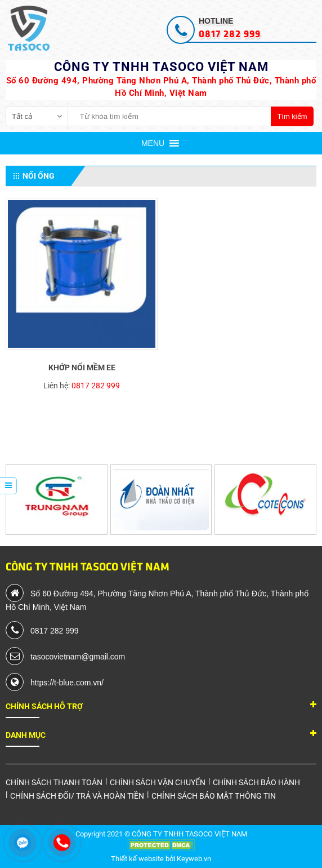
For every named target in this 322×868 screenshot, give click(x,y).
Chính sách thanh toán (54, 782)
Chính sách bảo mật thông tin (214, 796)
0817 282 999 (96, 386)
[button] (153, 143)
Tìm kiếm (292, 116)
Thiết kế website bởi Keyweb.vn (161, 859)
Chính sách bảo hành (256, 782)
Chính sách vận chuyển (158, 782)
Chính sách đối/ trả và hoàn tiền (77, 796)
